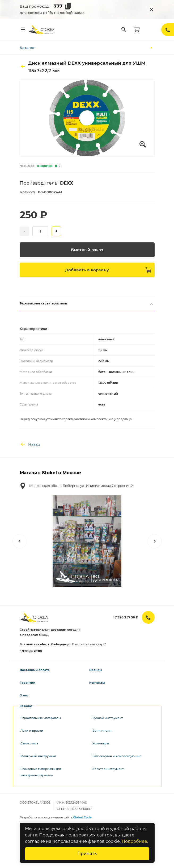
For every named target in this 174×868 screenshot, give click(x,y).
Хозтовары (101, 743)
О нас (24, 695)
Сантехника (29, 743)
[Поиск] (124, 30)
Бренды (96, 670)
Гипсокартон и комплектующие (117, 756)
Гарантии (27, 683)
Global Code (82, 817)
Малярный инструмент (38, 756)
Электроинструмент (108, 769)
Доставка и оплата (35, 670)
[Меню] (23, 30)
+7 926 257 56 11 (126, 617)
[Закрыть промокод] (151, 10)
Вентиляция (102, 731)
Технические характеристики (87, 304)
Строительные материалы (41, 718)
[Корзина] (137, 30)
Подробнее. (135, 841)
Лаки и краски (32, 731)
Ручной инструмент (108, 718)
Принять (87, 854)
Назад (30, 444)
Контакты (97, 683)
